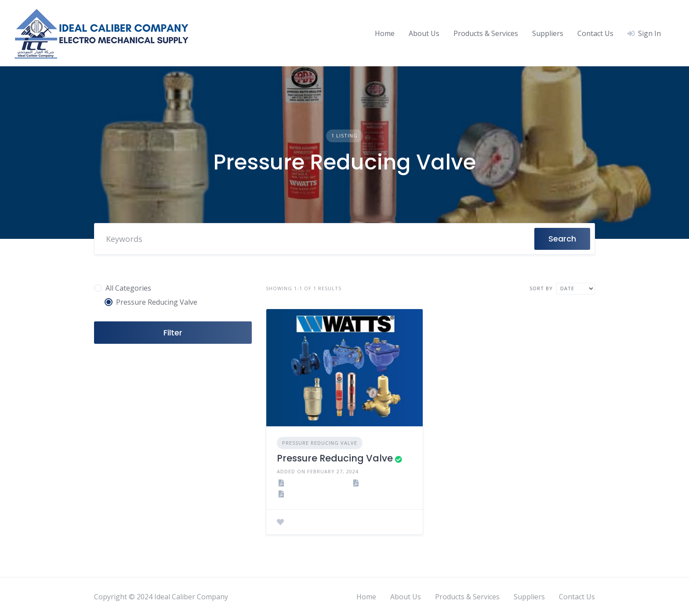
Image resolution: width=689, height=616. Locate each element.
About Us (424, 33)
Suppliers (548, 33)
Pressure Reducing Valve (320, 443)
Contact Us (595, 33)
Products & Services (486, 33)
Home (385, 33)
